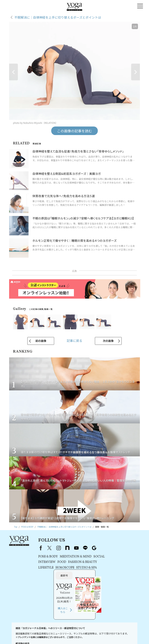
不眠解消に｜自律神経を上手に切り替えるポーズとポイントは (58, 17)
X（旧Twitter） (49, 548)
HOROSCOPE (64, 568)
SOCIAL (98, 557)
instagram (57, 548)
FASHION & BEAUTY (82, 562)
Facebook (39, 548)
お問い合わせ (29, 631)
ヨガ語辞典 (98, 635)
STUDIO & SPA (86, 568)
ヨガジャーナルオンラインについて (60, 635)
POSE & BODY (47, 557)
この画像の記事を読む (74, 131)
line (84, 548)
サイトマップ (84, 635)
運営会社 (120, 631)
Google (93, 548)
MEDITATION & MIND (75, 557)
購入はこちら (116, 577)
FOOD (61, 562)
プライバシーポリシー (83, 631)
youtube (75, 548)
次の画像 (108, 341)
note (66, 548)
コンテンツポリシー (104, 631)
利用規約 (66, 631)
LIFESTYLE (45, 568)
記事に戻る (74, 341)
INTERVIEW (46, 562)
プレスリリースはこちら (48, 631)
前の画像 (41, 341)
